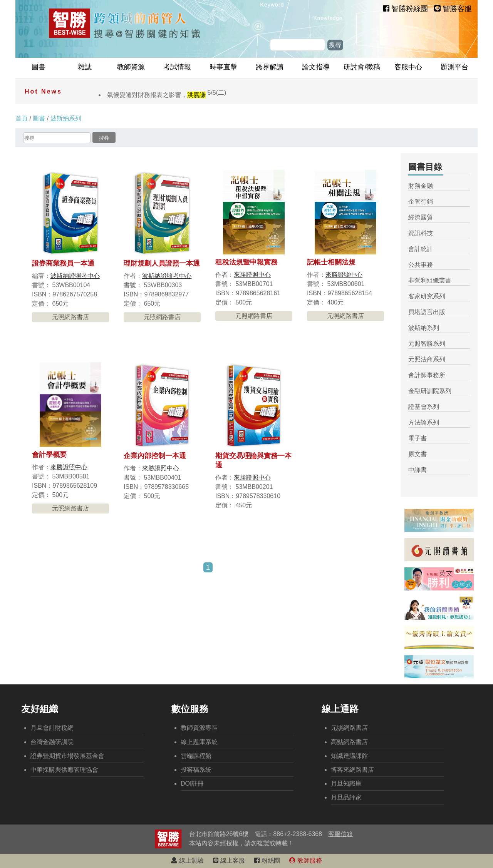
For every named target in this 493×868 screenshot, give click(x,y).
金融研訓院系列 (430, 391)
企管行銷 (421, 202)
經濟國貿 (421, 217)
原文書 (418, 454)
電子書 (418, 438)
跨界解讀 (270, 67)
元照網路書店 (70, 317)
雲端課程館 (196, 756)
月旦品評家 (346, 797)
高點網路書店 (349, 742)
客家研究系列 (427, 296)
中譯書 (418, 470)
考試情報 (177, 67)
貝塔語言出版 (427, 312)
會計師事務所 (427, 375)
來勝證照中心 (252, 275)
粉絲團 (267, 860)
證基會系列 (424, 407)
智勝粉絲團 (405, 9)
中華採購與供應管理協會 (64, 770)
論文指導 (316, 67)
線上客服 (229, 860)
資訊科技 (421, 233)
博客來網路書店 (352, 770)
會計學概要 (49, 455)
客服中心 (408, 67)
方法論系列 (424, 422)
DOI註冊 (192, 784)
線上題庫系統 (199, 742)
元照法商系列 (427, 359)
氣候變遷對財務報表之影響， (167, 95)
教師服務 (305, 860)
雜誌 (85, 67)
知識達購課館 (349, 756)
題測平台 (454, 67)
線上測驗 (187, 860)
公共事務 (421, 265)
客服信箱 (340, 834)
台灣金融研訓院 (52, 742)
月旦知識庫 (346, 784)
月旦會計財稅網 (52, 728)
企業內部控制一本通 (155, 456)
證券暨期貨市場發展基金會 (67, 756)
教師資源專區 (199, 728)
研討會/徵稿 (362, 67)
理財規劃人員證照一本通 (162, 263)
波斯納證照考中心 (75, 276)
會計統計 (421, 249)
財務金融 (421, 186)
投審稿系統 (196, 770)
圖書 (39, 67)
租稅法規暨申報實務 (246, 262)
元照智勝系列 (427, 344)
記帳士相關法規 (331, 262)
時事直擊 (223, 67)
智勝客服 (453, 9)
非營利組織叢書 (430, 280)
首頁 (22, 118)
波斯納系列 (66, 118)
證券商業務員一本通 (63, 263)
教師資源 (131, 67)
